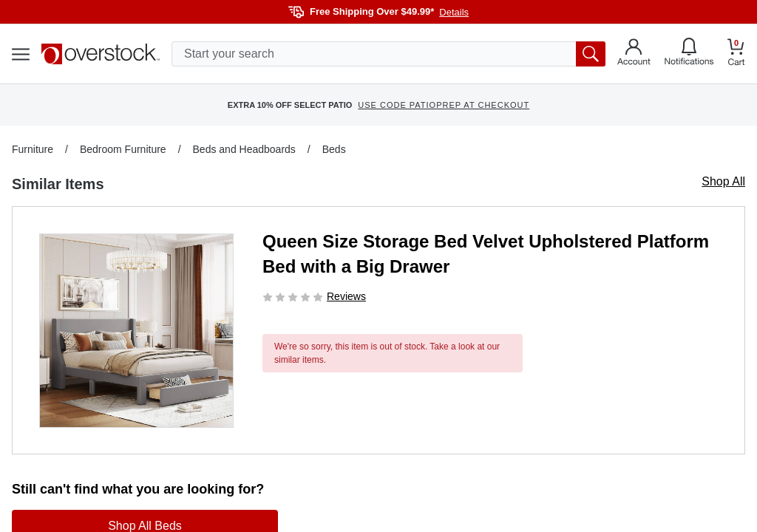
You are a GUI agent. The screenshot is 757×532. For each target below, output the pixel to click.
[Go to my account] (634, 54)
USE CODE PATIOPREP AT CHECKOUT (444, 105)
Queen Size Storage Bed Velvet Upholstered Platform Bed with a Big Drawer (486, 254)
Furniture (33, 149)
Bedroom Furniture (123, 149)
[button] (136, 331)
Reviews (346, 296)
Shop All (723, 181)
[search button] (591, 54)
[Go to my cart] (736, 54)
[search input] (388, 54)
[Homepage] (101, 54)
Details (454, 12)
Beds (334, 149)
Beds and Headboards (244, 149)
